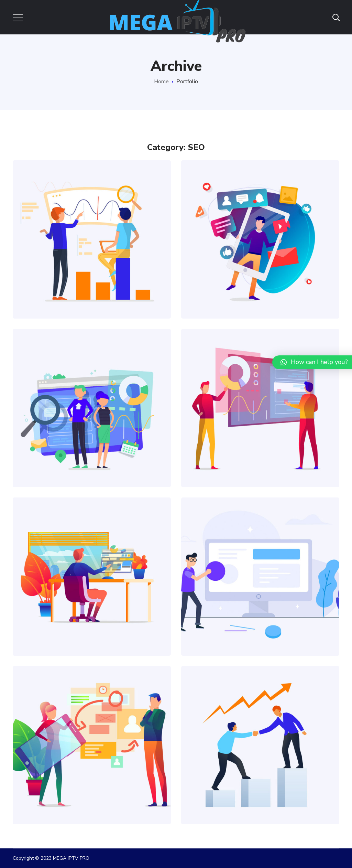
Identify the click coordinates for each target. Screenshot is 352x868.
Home (161, 82)
